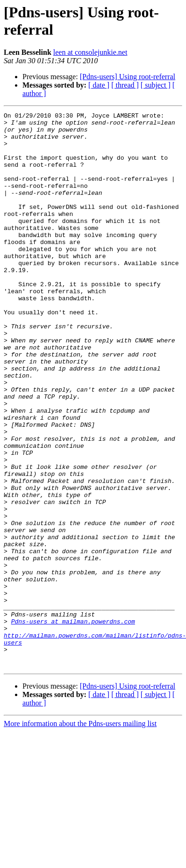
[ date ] (99, 85)
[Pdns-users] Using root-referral (128, 77)
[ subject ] (156, 85)
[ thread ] (125, 85)
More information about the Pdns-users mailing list (80, 835)
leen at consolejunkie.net (90, 52)
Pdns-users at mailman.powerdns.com (73, 724)
